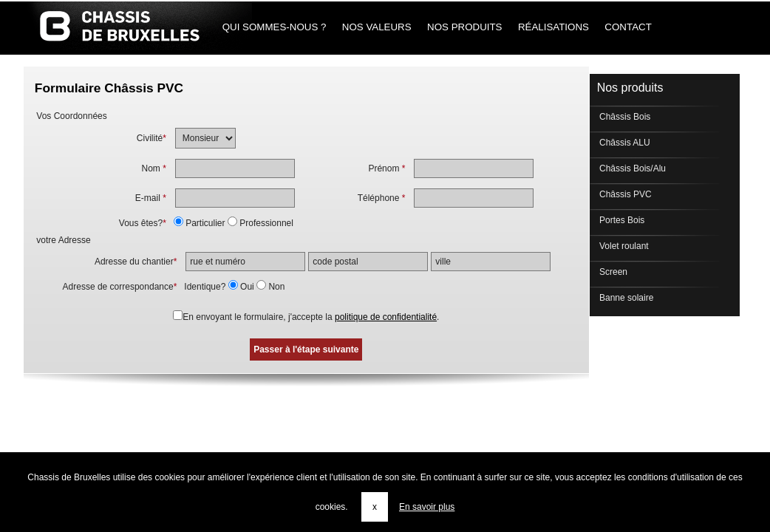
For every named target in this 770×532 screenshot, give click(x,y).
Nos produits (464, 27)
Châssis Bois (624, 117)
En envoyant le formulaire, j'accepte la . (311, 317)
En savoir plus (427, 507)
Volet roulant (623, 246)
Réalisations (553, 27)
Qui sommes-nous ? (274, 27)
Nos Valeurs (377, 27)
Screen (612, 272)
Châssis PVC (624, 194)
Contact (628, 27)
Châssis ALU (624, 143)
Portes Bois (621, 220)
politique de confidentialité (386, 317)
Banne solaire (626, 298)
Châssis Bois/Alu (631, 168)
